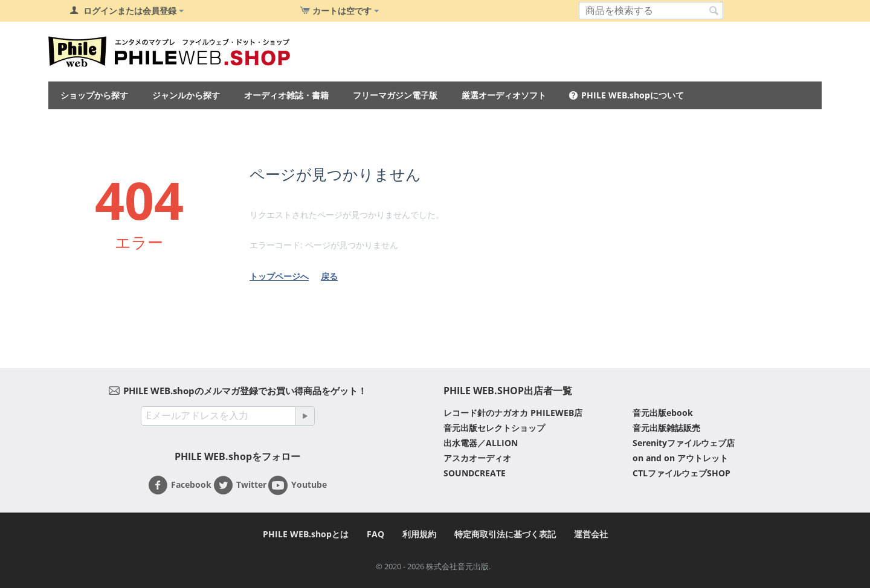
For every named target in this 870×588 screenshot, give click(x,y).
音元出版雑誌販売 (666, 428)
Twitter (240, 485)
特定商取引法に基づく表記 (505, 534)
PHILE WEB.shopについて (633, 95)
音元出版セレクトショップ (494, 428)
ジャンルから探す (186, 95)
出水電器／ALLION (481, 443)
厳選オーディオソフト (504, 95)
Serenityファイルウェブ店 (684, 443)
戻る (329, 276)
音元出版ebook (663, 413)
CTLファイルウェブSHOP (681, 473)
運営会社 (591, 534)
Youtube (298, 485)
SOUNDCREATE (475, 473)
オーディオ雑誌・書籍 (286, 95)
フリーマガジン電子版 (395, 95)
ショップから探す (94, 95)
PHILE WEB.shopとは (306, 534)
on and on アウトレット (680, 458)
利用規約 (419, 534)
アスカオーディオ (477, 458)
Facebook (180, 485)
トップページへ (279, 276)
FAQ (375, 534)
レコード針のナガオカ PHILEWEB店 (513, 413)
